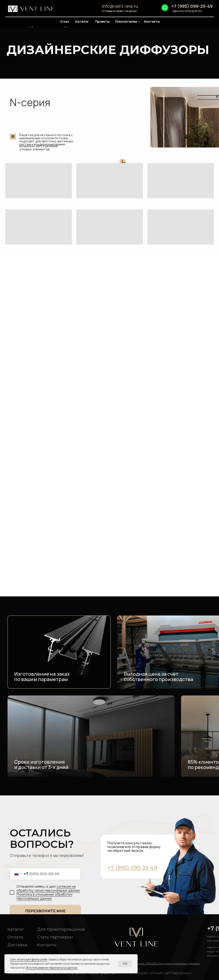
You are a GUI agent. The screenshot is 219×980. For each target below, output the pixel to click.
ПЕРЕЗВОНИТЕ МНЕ (45, 911)
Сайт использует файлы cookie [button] (29, 959)
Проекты (102, 21)
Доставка (17, 945)
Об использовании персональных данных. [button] (52, 968)
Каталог (82, 21)
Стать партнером (55, 937)
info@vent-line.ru (120, 6)
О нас (65, 21)
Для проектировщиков (61, 929)
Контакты (152, 21)
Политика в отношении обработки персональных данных (44, 896)
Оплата (15, 937)
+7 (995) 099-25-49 (192, 6)
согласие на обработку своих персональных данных (48, 888)
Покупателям (126, 21)
